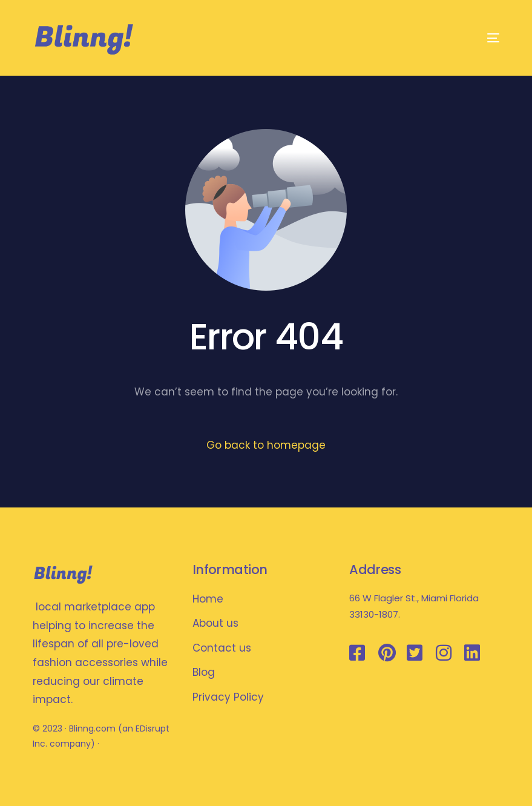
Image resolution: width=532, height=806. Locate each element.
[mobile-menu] (480, 38)
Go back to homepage (266, 445)
